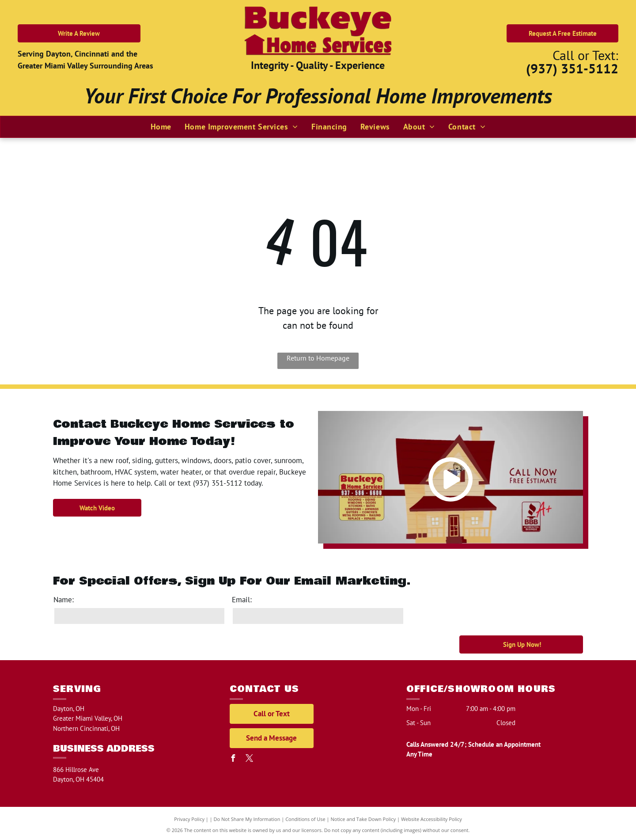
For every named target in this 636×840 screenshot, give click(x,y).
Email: (242, 600)
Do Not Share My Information (247, 819)
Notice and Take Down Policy (363, 819)
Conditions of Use (305, 819)
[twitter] (250, 759)
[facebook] (233, 759)
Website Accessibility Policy (432, 819)
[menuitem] (161, 127)
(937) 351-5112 (572, 68)
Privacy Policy (189, 819)
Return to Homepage (318, 358)
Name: (64, 600)
